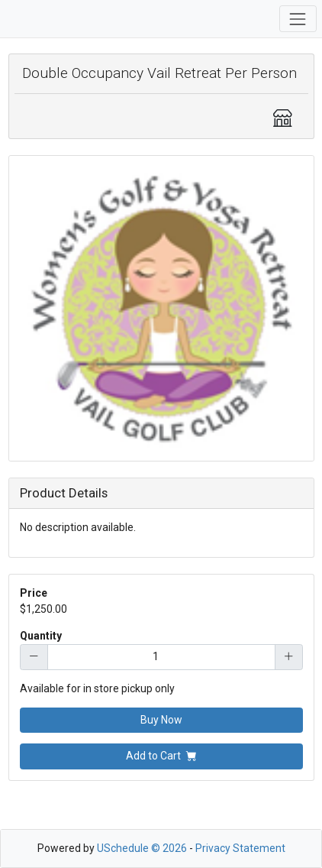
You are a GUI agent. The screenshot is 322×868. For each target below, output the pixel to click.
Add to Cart (161, 756)
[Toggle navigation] (298, 19)
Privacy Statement (240, 848)
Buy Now (161, 720)
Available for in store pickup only (97, 688)
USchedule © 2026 (142, 848)
